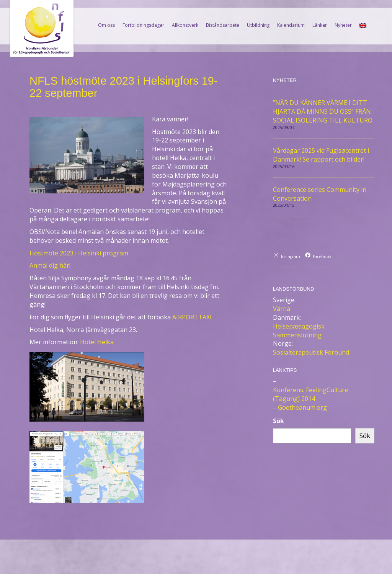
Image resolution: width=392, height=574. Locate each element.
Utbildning (258, 25)
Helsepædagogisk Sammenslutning (299, 331)
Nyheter (343, 25)
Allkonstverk (185, 25)
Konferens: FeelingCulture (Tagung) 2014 (310, 394)
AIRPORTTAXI (192, 317)
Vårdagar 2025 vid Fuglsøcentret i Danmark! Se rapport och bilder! (321, 155)
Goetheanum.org (302, 407)
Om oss (106, 25)
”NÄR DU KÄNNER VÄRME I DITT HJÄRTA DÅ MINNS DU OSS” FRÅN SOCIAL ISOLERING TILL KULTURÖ (323, 111)
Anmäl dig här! (50, 265)
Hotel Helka (97, 342)
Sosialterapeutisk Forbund (311, 352)
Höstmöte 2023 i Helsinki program (79, 253)
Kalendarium (291, 25)
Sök (278, 421)
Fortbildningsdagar (143, 25)
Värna (282, 309)
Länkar (320, 25)
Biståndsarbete (223, 25)
